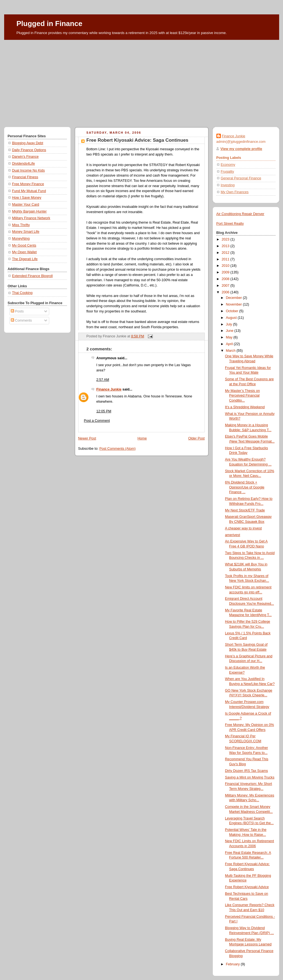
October (232, 311)
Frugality (227, 172)
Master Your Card (26, 205)
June (230, 331)
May (230, 337)
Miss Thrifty (21, 225)
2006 (226, 292)
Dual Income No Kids (28, 170)
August (232, 318)
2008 (226, 279)
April (230, 344)
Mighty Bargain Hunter (29, 211)
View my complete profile (241, 149)
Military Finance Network (31, 218)
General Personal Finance (241, 178)
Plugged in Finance (49, 24)
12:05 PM (104, 411)
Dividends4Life (24, 164)
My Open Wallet (24, 252)
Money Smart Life (26, 232)
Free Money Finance (28, 184)
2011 (226, 259)
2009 (226, 272)
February (233, 964)
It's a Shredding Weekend (245, 407)
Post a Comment (97, 421)
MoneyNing (21, 239)
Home (142, 438)
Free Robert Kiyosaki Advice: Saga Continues (137, 140)
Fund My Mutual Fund (29, 191)
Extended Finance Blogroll (32, 276)
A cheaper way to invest (243, 528)
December (234, 298)
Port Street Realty (230, 224)
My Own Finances (235, 192)
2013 (226, 246)
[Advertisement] (142, 81)
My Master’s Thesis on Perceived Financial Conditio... (242, 396)
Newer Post (87, 438)
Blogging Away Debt (28, 143)
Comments (21, 320)
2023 (226, 239)
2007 (226, 286)
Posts (17, 311)
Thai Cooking (22, 293)
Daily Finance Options (29, 150)
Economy (228, 165)
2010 (226, 266)
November (234, 304)
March (231, 351)
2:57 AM (103, 380)
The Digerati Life (25, 259)
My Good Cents (24, 245)
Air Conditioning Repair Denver (240, 214)
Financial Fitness (25, 177)
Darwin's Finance (25, 157)
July (229, 324)
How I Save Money (27, 198)
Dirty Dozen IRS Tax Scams (246, 771)
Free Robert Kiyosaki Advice (247, 887)
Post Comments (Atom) (118, 449)
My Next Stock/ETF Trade (245, 510)
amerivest (233, 535)
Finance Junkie (109, 389)
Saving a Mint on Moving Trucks (250, 777)
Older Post (196, 438)
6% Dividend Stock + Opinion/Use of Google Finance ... (245, 487)
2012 (226, 253)
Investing (228, 185)
